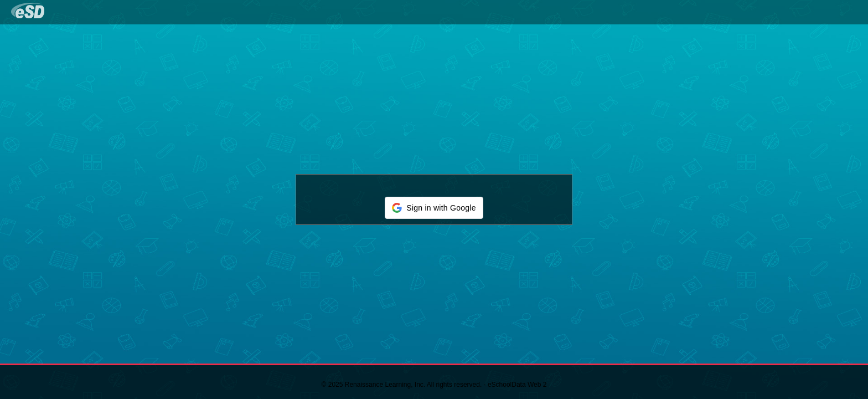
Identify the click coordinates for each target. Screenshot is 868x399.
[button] (434, 208)
